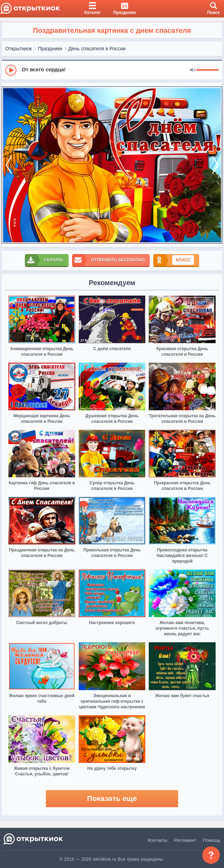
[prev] (9, 165)
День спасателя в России (97, 49)
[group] (112, 70)
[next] (215, 165)
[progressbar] (207, 70)
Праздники (50, 49)
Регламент (185, 840)
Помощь (212, 840)
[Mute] (192, 70)
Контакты (157, 840)
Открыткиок (19, 49)
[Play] (11, 70)
